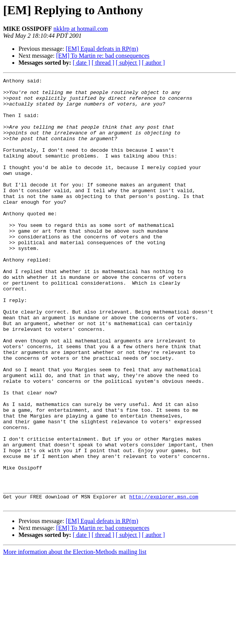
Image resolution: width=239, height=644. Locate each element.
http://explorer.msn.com (164, 581)
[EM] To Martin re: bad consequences (103, 56)
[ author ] (154, 63)
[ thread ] (103, 63)
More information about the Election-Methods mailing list (75, 637)
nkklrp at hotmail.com (81, 29)
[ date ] (81, 63)
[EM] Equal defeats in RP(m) (102, 49)
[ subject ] (128, 63)
